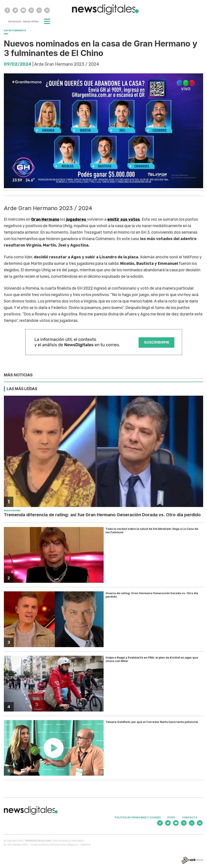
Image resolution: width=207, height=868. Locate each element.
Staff (171, 817)
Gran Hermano (45, 219)
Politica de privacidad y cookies (138, 817)
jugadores (77, 219)
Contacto (190, 817)
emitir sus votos (124, 219)
